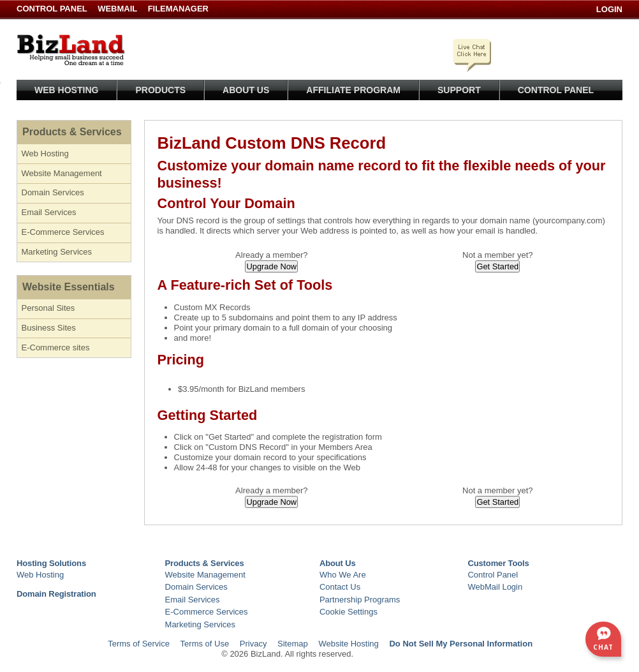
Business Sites (49, 328)
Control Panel (53, 9)
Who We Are (343, 575)
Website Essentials (69, 287)
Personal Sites (48, 308)
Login (609, 9)
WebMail (117, 9)
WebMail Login (495, 587)
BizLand (71, 49)
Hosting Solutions (51, 563)
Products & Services (72, 132)
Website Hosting (348, 644)
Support (459, 90)
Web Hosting (66, 90)
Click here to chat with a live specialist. (473, 53)
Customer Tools (498, 563)
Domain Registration (56, 594)
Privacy (253, 644)
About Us (246, 90)
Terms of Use (205, 644)
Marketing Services (57, 252)
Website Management (62, 173)
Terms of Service (139, 644)
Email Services (49, 212)
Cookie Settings (349, 612)
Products (160, 90)
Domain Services (53, 192)
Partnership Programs (360, 600)
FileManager (178, 9)
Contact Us (340, 587)
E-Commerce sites (56, 347)
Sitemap (293, 644)
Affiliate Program (353, 90)
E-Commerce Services (63, 232)
